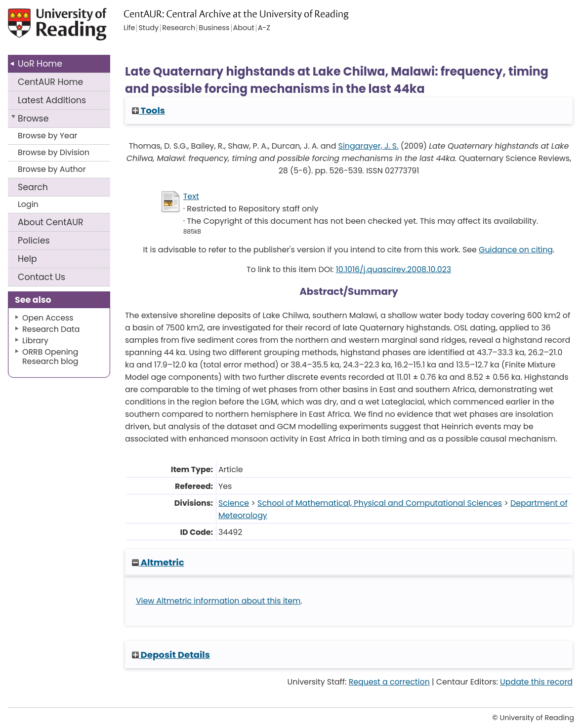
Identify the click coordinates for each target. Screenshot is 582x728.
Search (33, 187)
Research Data (51, 329)
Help (27, 259)
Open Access (48, 318)
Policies (34, 241)
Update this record (536, 682)
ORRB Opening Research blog (50, 357)
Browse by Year (48, 136)
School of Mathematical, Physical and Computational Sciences (380, 503)
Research (179, 28)
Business (214, 28)
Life (129, 28)
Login (28, 204)
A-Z (264, 28)
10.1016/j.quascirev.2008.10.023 (394, 269)
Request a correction (389, 682)
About (51, 222)
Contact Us (42, 277)
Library (35, 341)
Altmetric (158, 562)
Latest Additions (52, 100)
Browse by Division (54, 152)
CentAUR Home (50, 82)
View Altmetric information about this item (218, 601)
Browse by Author (52, 169)
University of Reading (66, 28)
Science (234, 503)
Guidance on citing (516, 250)
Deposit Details (171, 655)
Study (148, 28)
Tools (148, 110)
